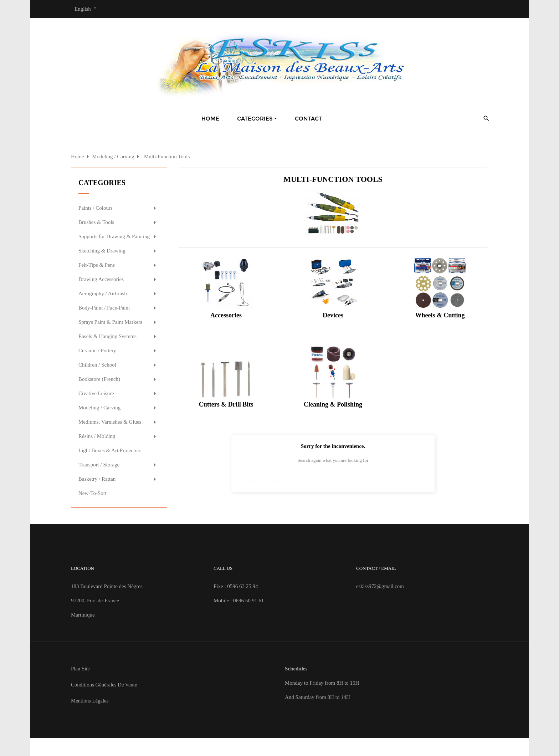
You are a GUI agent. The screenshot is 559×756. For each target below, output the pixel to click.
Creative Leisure (96, 393)
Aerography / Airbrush (103, 293)
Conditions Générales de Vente (104, 685)
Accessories (226, 315)
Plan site (81, 669)
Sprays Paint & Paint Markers (110, 322)
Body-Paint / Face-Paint (104, 308)
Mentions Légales (90, 701)
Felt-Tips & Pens (97, 265)
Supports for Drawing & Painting (114, 236)
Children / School (97, 365)
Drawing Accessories (101, 279)
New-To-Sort (93, 493)
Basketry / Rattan (97, 479)
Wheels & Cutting (440, 315)
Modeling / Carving (99, 408)
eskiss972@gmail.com (380, 586)
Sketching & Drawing (102, 251)
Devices (333, 315)
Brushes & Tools (96, 222)
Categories (102, 183)
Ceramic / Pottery (97, 351)
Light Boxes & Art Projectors (110, 450)
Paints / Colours (96, 208)
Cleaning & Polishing (333, 404)
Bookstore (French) (99, 379)
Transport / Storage (99, 465)
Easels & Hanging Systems (107, 336)
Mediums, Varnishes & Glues (110, 422)
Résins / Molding (97, 436)
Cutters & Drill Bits (226, 404)
